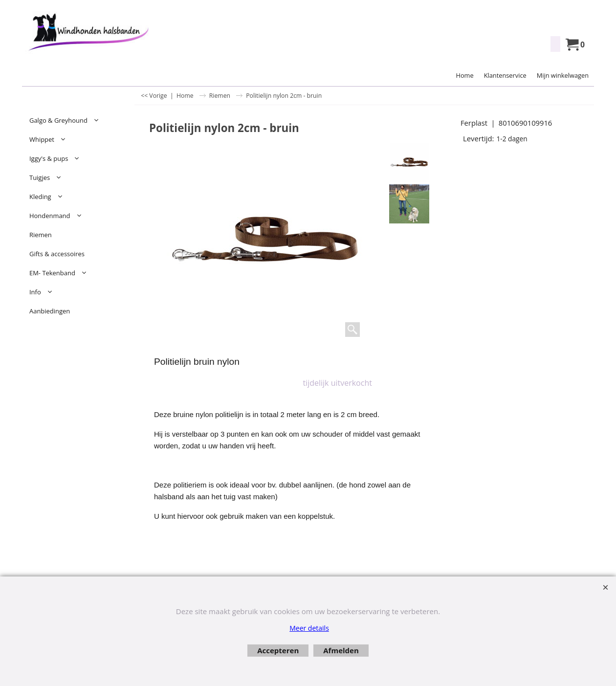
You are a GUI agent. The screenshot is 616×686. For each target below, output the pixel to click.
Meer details (309, 628)
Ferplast (474, 123)
